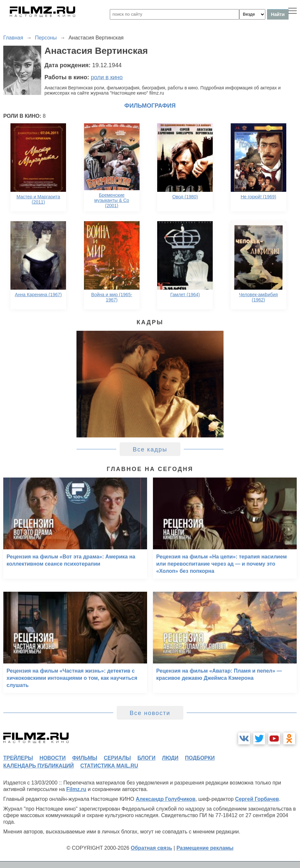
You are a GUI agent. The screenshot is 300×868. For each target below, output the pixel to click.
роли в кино (107, 77)
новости (53, 758)
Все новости (150, 713)
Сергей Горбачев (257, 799)
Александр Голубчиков (166, 799)
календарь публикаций (39, 766)
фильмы (85, 758)
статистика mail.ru (109, 766)
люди (170, 758)
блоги (146, 758)
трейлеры (18, 758)
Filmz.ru (76, 789)
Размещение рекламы (205, 848)
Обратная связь (151, 848)
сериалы (117, 758)
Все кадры (150, 449)
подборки (200, 758)
